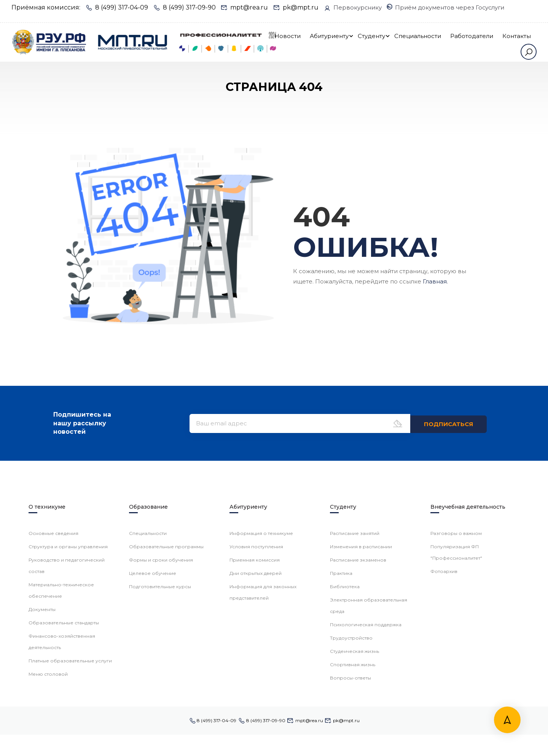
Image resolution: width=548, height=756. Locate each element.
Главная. (435, 303)
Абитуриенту (367, 42)
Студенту (409, 42)
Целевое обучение (153, 748)
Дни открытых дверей (256, 748)
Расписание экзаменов (358, 735)
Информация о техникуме (261, 708)
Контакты (495, 65)
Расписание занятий (355, 708)
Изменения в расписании (361, 721)
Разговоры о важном (456, 708)
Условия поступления (256, 721)
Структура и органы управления (68, 721)
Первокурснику (354, 7)
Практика (341, 748)
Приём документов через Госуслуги (74, 14)
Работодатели (509, 42)
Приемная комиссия (255, 735)
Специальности (455, 42)
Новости (325, 42)
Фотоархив (444, 746)
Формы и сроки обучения (161, 735)
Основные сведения (53, 708)
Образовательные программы (166, 721)
